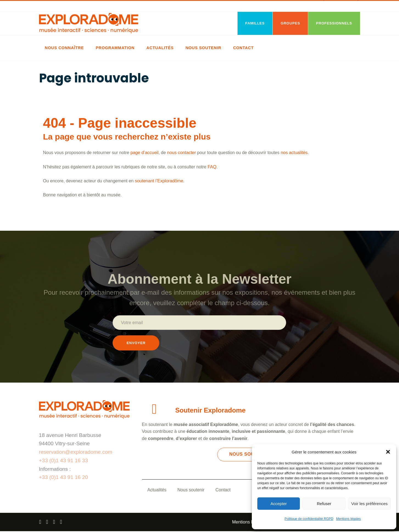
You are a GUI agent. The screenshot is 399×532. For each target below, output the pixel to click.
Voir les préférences (369, 504)
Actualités (157, 491)
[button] (388, 452)
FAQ (212, 167)
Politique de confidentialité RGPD (309, 519)
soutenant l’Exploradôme (159, 181)
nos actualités (294, 153)
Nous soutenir (191, 491)
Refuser (324, 504)
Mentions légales (348, 519)
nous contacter (181, 153)
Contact (223, 491)
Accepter (279, 504)
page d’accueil (144, 153)
